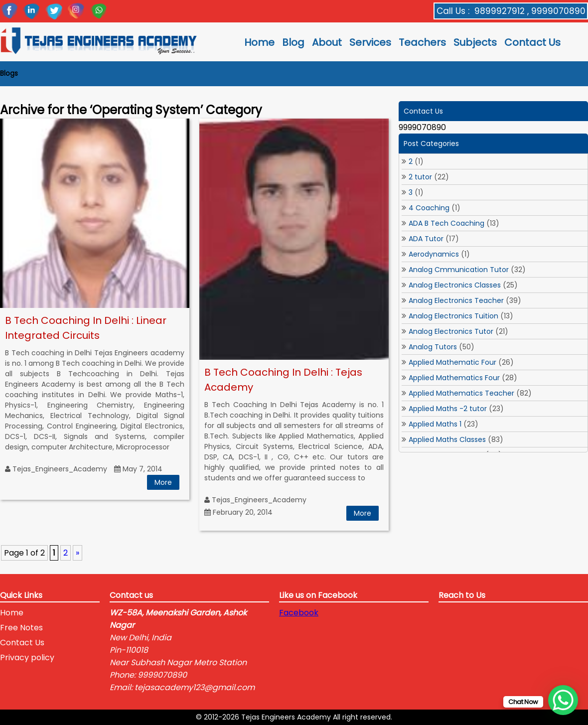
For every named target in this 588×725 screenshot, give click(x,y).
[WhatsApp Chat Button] (563, 700)
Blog (293, 42)
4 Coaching (429, 208)
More (163, 482)
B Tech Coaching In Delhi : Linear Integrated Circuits (86, 328)
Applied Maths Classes (447, 439)
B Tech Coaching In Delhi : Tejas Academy (283, 380)
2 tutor (420, 177)
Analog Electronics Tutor (451, 331)
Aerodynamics (434, 254)
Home (259, 42)
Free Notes (21, 628)
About (327, 42)
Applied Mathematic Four (452, 362)
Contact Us (532, 42)
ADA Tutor (426, 239)
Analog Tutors (433, 347)
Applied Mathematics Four (454, 378)
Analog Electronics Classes (455, 285)
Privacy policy (27, 657)
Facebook (299, 613)
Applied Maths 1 (435, 424)
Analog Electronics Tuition (453, 316)
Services (370, 42)
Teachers (422, 42)
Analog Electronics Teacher (456, 300)
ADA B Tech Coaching (446, 223)
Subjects (475, 42)
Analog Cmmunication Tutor (459, 270)
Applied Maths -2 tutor (448, 409)
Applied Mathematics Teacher (461, 393)
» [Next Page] (77, 553)
